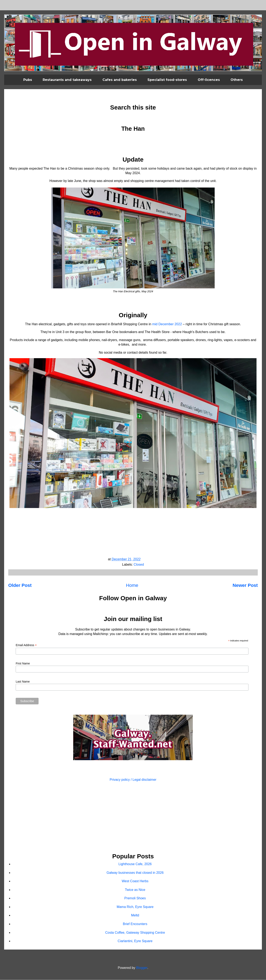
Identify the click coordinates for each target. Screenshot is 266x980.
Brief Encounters (135, 924)
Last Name (23, 682)
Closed (139, 565)
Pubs (28, 80)
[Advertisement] (133, 818)
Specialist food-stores (167, 80)
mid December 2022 (167, 324)
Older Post (20, 585)
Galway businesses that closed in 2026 (135, 873)
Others (237, 80)
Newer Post (245, 585)
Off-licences (209, 80)
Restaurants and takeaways (67, 80)
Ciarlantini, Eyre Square (135, 941)
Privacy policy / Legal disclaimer (133, 780)
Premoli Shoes (135, 898)
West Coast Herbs (135, 881)
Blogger (142, 968)
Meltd (135, 915)
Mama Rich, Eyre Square (135, 907)
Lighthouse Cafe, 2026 (135, 864)
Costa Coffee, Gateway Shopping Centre (135, 933)
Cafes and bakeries (120, 80)
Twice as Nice (135, 890)
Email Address (26, 645)
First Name (23, 663)
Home (132, 585)
